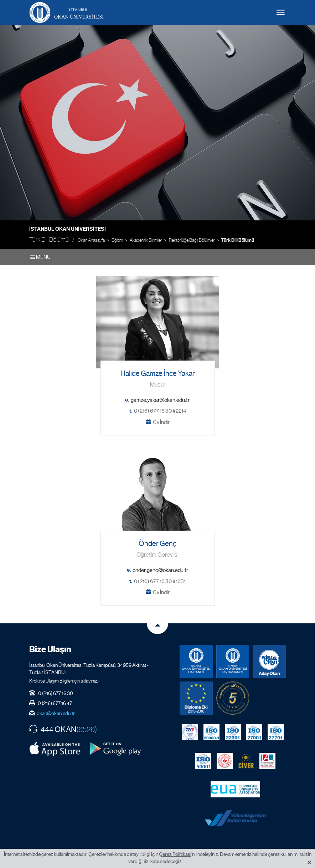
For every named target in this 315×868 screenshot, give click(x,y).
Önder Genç (157, 544)
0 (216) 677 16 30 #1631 (160, 581)
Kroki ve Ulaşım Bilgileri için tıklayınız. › (64, 681)
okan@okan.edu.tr (56, 713)
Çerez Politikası (175, 854)
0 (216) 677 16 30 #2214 (160, 411)
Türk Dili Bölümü (237, 240)
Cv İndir (161, 422)
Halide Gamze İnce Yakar (158, 374)
